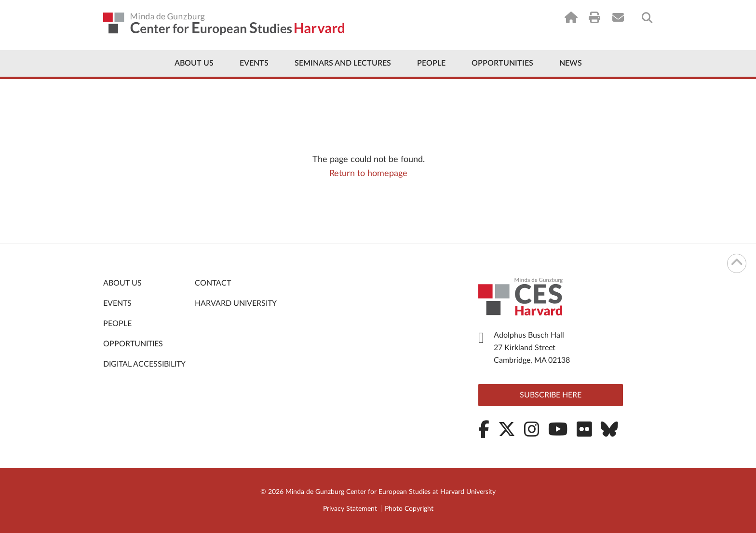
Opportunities (502, 63)
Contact (213, 283)
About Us (194, 63)
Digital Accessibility (144, 364)
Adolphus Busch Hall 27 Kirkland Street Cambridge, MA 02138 (532, 348)
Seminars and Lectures (343, 63)
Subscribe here (551, 395)
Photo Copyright (409, 509)
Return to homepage (368, 174)
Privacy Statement (350, 509)
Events (254, 63)
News (571, 63)
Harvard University (236, 303)
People (431, 63)
